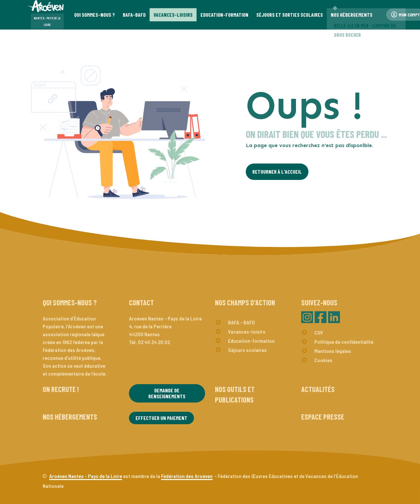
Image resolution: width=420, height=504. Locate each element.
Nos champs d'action (245, 302)
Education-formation (251, 341)
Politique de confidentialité (344, 342)
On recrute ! (61, 389)
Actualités (318, 389)
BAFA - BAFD (241, 322)
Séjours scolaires (247, 350)
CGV (319, 332)
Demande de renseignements (167, 393)
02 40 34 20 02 (154, 342)
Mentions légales (333, 351)
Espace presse (323, 417)
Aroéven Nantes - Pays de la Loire (86, 476)
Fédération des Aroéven (187, 476)
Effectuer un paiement (161, 418)
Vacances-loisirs (247, 331)
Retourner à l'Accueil (277, 172)
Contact (141, 302)
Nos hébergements (70, 417)
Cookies (323, 360)
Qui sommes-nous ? (70, 302)
